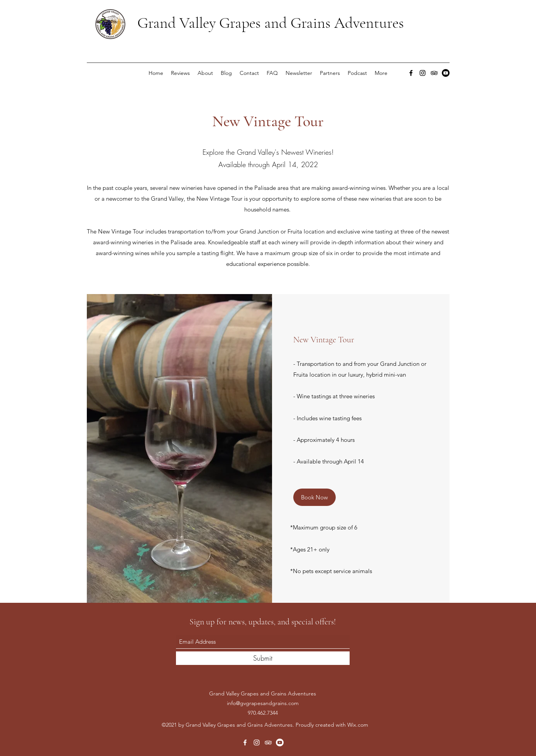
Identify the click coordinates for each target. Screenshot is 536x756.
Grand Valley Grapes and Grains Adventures (271, 23)
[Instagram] (423, 73)
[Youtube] (446, 73)
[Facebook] (411, 73)
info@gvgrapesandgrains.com (263, 703)
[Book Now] (314, 497)
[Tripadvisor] (434, 73)
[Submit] (263, 658)
